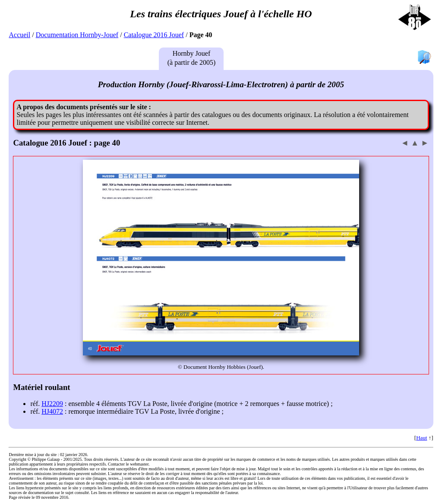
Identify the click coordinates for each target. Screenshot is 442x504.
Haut (421, 438)
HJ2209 (52, 404)
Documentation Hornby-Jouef (77, 35)
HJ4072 (52, 411)
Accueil (19, 35)
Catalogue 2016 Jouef (154, 35)
